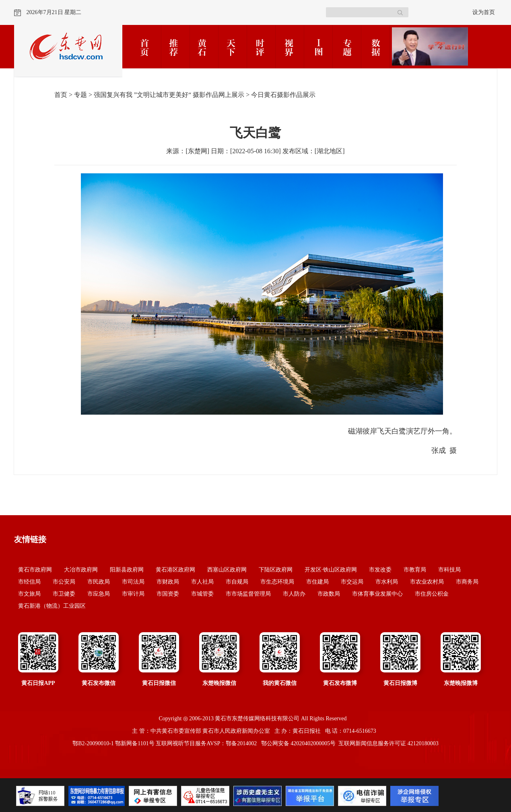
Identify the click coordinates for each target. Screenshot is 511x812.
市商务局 (467, 582)
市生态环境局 (277, 582)
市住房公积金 (432, 594)
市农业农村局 (427, 582)
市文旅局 (29, 594)
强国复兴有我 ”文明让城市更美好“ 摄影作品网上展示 (169, 95)
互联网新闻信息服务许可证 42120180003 (388, 743)
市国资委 (168, 594)
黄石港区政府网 (175, 570)
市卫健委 (64, 594)
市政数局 (329, 594)
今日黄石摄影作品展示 (283, 95)
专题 (80, 95)
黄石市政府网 (35, 570)
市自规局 (237, 582)
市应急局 (99, 594)
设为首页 (484, 12)
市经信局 (29, 582)
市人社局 (202, 582)
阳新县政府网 (127, 570)
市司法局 (133, 582)
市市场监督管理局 (248, 594)
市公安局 (64, 582)
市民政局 (99, 582)
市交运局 (352, 582)
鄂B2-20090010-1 (93, 743)
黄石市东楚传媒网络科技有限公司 (257, 718)
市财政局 (168, 582)
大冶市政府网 (81, 570)
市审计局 (133, 594)
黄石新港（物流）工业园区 (52, 606)
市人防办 (294, 594)
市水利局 (387, 582)
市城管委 (202, 594)
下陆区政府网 (276, 570)
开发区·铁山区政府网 (331, 570)
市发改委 (380, 570)
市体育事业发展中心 (377, 594)
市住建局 (317, 582)
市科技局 (449, 570)
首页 (61, 95)
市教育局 (415, 570)
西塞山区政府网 (227, 570)
